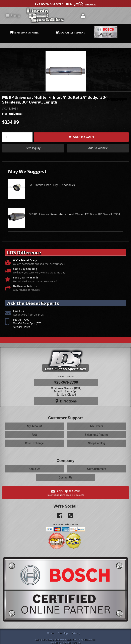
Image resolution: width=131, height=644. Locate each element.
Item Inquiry (33, 148)
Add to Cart (84, 137)
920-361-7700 (21, 320)
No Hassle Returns (25, 286)
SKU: (6, 108)
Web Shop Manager (71, 643)
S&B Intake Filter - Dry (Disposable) (52, 185)
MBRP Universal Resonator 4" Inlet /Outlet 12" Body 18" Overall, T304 (74, 214)
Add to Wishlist (98, 148)
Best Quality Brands (26, 278)
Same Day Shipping (25, 269)
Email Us (18, 311)
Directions (66, 401)
